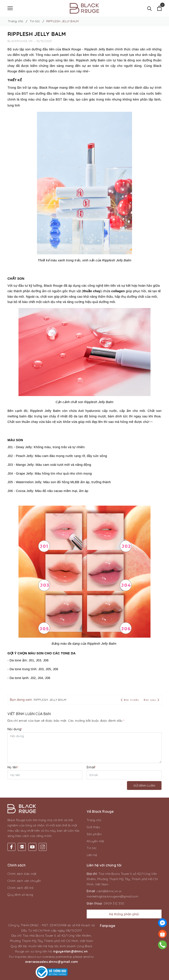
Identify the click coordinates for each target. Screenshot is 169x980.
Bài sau (151, 700)
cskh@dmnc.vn (107, 891)
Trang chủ (94, 820)
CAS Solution (126, 975)
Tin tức (92, 848)
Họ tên (13, 767)
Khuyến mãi (96, 841)
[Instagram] (43, 843)
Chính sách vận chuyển (24, 881)
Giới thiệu (94, 827)
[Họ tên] (45, 775)
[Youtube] (32, 843)
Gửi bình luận (144, 785)
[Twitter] (22, 843)
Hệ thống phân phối (124, 914)
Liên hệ (92, 855)
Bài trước (130, 700)
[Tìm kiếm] (150, 8)
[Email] (124, 775)
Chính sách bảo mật (22, 874)
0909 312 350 (114, 903)
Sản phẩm (94, 834)
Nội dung (15, 729)
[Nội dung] (84, 748)
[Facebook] (11, 843)
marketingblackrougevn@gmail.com (112, 896)
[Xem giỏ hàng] (159, 8)
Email (91, 767)
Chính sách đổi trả (20, 888)
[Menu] (10, 8)
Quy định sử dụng (20, 895)
